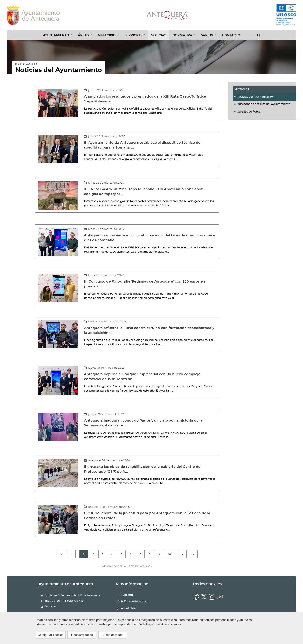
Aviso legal (127, 595)
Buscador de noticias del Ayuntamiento (264, 104)
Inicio (18, 64)
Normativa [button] (185, 37)
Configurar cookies (133, 629)
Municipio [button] (110, 37)
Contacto (231, 35)
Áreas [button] (86, 37)
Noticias (158, 35)
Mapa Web (128, 615)
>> (193, 554)
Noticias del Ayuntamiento (255, 97)
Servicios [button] (136, 37)
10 (169, 554)
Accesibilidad (129, 609)
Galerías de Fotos (249, 112)
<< (61, 554)
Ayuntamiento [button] (59, 37)
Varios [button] (210, 37)
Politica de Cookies (132, 622)
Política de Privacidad (134, 602)
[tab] (265, 97)
